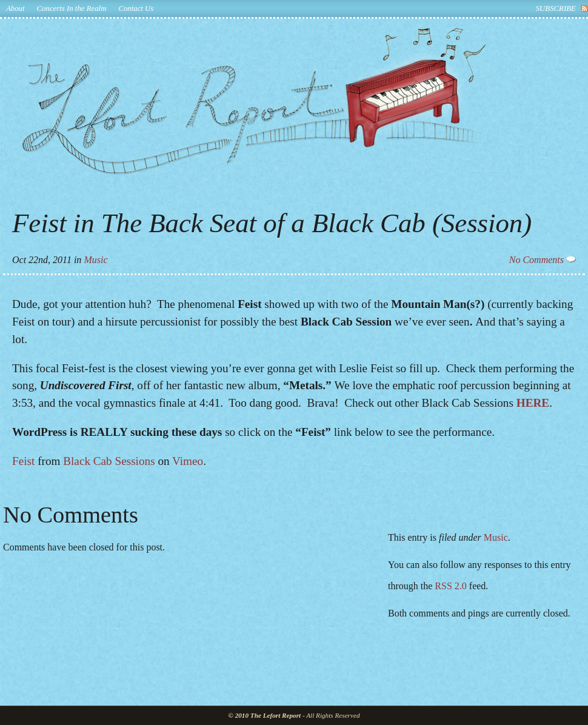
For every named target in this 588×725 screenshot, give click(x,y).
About (15, 8)
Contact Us (136, 8)
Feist (23, 461)
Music (95, 260)
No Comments (543, 260)
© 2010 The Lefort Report (265, 715)
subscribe (556, 8)
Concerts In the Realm (72, 8)
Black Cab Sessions (109, 461)
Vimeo (188, 461)
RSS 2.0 (450, 586)
